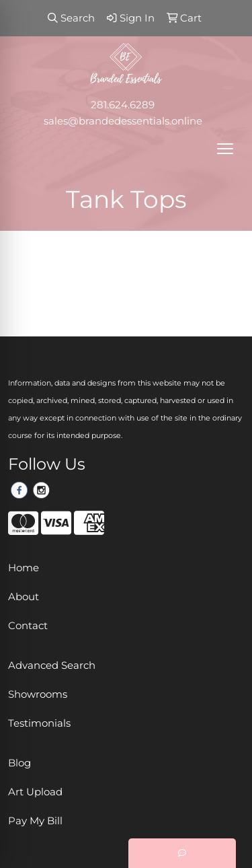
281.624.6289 (123, 105)
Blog (19, 763)
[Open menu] (225, 149)
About (24, 597)
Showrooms (38, 694)
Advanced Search (52, 665)
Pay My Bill (35, 821)
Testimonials (39, 723)
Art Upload (35, 792)
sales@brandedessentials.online (123, 121)
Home (24, 568)
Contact (28, 626)
